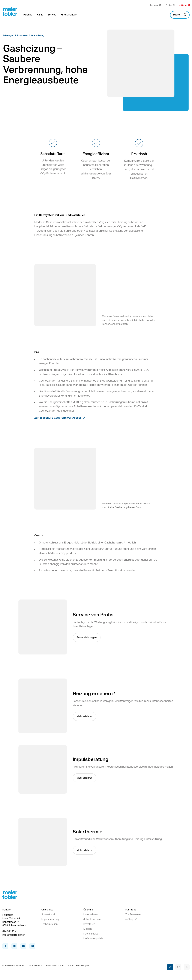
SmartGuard (48, 915)
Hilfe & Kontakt (69, 15)
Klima (40, 15)
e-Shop (184, 5)
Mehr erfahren (85, 716)
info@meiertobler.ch (14, 935)
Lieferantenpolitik (93, 939)
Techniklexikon (49, 924)
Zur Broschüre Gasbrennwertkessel (60, 418)
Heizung (28, 15)
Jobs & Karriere (92, 919)
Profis (170, 5)
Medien (88, 929)
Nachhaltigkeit (91, 934)
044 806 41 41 (10, 931)
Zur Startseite (133, 915)
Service (52, 15)
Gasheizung (38, 36)
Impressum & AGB (55, 966)
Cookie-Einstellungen (78, 966)
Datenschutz (36, 966)
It (187, 967)
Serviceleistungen (87, 638)
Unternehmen (91, 915)
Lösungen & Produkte (15, 36)
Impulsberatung (50, 919)
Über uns (155, 5)
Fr (178, 967)
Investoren (89, 924)
